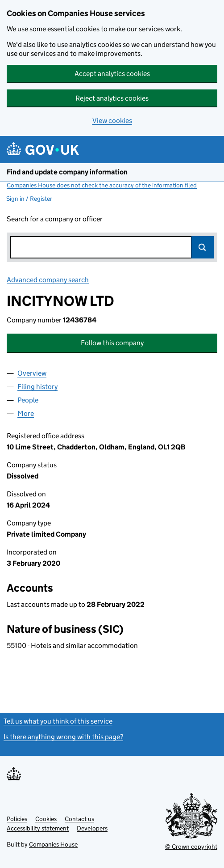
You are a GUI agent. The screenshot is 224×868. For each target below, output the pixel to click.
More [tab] (26, 413)
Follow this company (112, 343)
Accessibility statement (38, 828)
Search (203, 247)
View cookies (112, 121)
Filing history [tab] (37, 387)
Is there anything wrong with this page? (63, 737)
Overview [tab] (32, 373)
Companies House (53, 844)
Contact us (79, 819)
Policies (17, 819)
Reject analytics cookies (112, 98)
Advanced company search (48, 280)
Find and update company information (67, 172)
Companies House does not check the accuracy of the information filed (102, 185)
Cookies (46, 819)
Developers (92, 828)
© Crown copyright (191, 847)
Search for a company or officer (55, 219)
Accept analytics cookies (112, 74)
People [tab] (28, 400)
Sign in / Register (29, 199)
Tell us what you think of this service (58, 721)
